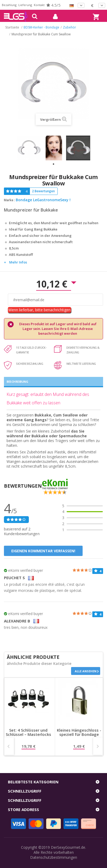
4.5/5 (53, 5)
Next (98, 746)
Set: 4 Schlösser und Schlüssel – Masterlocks (28, 733)
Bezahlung (9, 5)
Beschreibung (17, 382)
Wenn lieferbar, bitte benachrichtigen (39, 310)
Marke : (9, 200)
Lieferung (25, 5)
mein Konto (53, 17)
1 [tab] (53, 164)
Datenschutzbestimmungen (54, 857)
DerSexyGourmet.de (68, 847)
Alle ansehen (86, 671)
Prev (9, 746)
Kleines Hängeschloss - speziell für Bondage (79, 733)
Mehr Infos (18, 262)
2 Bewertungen (43, 191)
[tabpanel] (29, 148)
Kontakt (39, 5)
